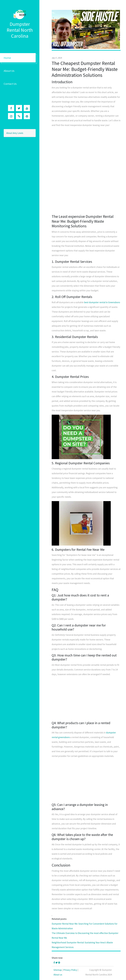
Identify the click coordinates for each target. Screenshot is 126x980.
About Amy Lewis (15, 133)
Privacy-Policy (70, 970)
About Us (9, 71)
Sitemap (58, 970)
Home (7, 58)
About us (58, 975)
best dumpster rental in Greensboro (102, 302)
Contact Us (10, 84)
